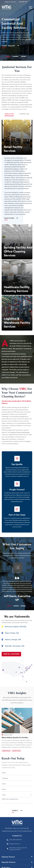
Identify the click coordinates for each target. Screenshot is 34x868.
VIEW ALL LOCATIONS (11, 654)
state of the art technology (20, 432)
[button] (17, 137)
